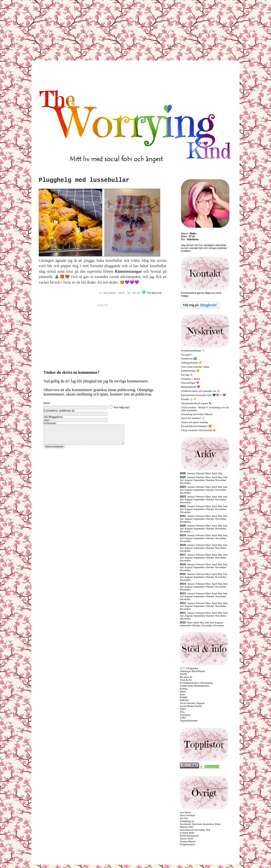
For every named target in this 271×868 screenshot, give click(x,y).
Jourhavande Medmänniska (194, 686)
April (214, 473)
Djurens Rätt (187, 827)
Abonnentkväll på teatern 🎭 (196, 403)
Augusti (189, 480)
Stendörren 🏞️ (189, 358)
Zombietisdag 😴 (190, 371)
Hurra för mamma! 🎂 (193, 418)
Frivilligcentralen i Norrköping (196, 683)
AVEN (183, 674)
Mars (208, 473)
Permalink (154, 293)
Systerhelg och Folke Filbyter (197, 414)
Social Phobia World (191, 706)
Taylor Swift (186, 838)
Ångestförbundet (189, 721)
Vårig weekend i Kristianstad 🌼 (199, 430)
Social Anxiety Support (192, 703)
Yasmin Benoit (188, 841)
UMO (183, 718)
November (221, 480)
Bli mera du (186, 677)
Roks (183, 694)
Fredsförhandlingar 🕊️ (193, 350)
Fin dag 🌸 (187, 375)
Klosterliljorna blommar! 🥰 (196, 426)
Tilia (182, 712)
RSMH (184, 697)
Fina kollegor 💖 (190, 383)
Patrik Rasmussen (189, 836)
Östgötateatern (188, 844)
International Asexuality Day (195, 830)
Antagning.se (187, 821)
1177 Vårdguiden (189, 668)
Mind (183, 691)
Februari (200, 473)
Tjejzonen (185, 715)
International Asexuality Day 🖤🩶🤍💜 (203, 395)
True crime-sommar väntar (195, 367)
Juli (182, 480)
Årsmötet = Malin (191, 379)
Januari (191, 473)
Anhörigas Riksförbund (192, 671)
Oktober (210, 480)
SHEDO (184, 700)
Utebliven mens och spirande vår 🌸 (201, 391)
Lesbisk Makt (187, 833)
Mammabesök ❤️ (191, 387)
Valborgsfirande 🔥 (192, 363)
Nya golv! (186, 355)
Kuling (184, 689)
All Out (184, 818)
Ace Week (185, 812)
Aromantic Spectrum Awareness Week (200, 824)
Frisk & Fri (186, 680)
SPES (183, 709)
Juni (225, 477)
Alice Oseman (187, 815)
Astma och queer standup (195, 422)
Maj (220, 473)
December (185, 483)
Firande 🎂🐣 (189, 399)
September (199, 480)
